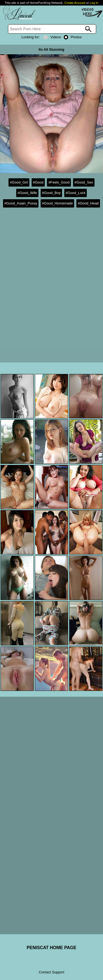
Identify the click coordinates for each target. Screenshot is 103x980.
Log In (94, 3)
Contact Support (51, 972)
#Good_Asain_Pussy (21, 203)
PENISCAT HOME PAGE (51, 948)
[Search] (52, 29)
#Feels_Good (59, 182)
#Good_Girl (19, 182)
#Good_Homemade (57, 203)
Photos (73, 37)
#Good (38, 182)
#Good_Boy (51, 193)
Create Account (75, 3)
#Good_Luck (76, 193)
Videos (52, 37)
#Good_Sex (84, 182)
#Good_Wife (27, 193)
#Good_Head (88, 203)
